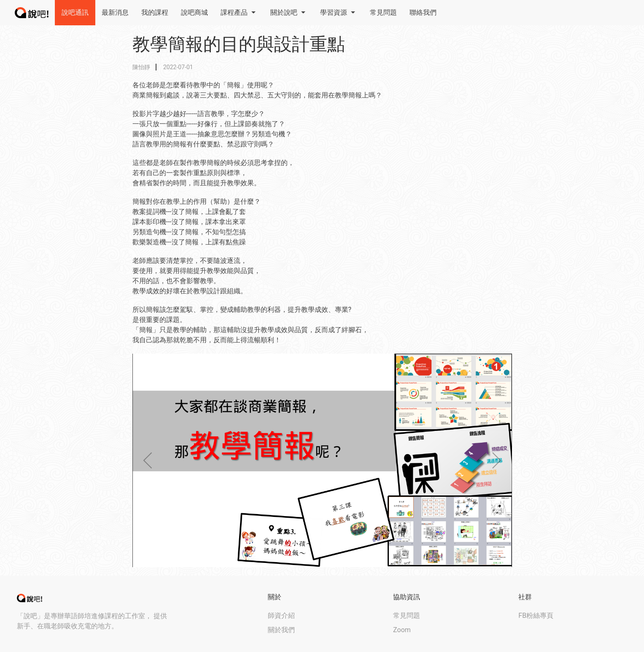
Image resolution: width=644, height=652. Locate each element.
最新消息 (115, 12)
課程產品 (239, 13)
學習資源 (339, 13)
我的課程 (155, 12)
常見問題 (383, 12)
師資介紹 (281, 615)
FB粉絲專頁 (536, 615)
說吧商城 (194, 12)
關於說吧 (289, 13)
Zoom (402, 630)
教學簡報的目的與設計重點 (239, 44)
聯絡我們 (423, 12)
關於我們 (281, 630)
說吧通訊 (75, 12)
